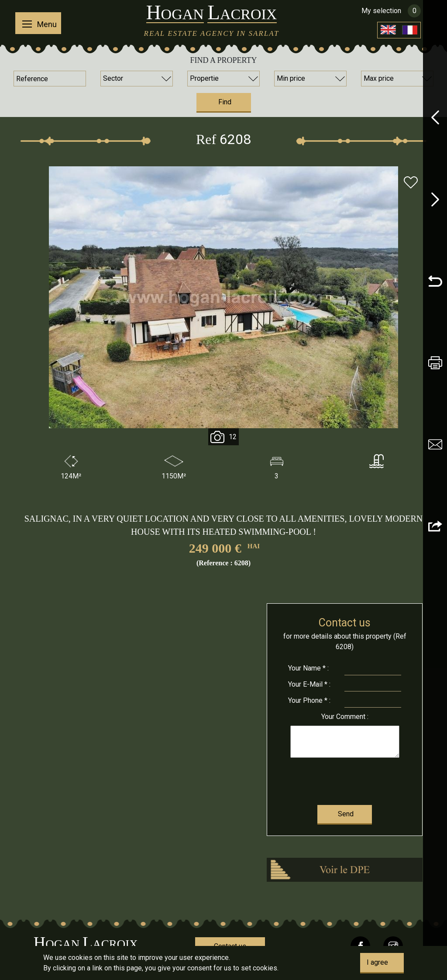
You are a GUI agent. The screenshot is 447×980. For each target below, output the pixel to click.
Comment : (345, 717)
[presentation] (344, 779)
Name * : (308, 668)
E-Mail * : (309, 684)
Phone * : (309, 700)
